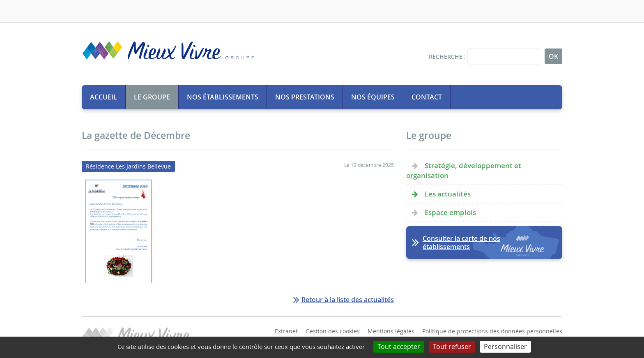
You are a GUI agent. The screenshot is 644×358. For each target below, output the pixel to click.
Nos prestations (305, 97)
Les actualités (448, 194)
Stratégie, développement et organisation (464, 170)
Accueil (103, 97)
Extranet (286, 331)
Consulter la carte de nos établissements (461, 243)
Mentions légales (391, 331)
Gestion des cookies (333, 331)
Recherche (446, 57)
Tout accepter (399, 346)
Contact (427, 97)
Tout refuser (452, 346)
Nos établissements (223, 97)
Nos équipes (373, 97)
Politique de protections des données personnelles (492, 331)
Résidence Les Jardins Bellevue (128, 166)
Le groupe (152, 97)
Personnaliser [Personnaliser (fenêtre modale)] (505, 346)
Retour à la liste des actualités (348, 300)
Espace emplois (450, 212)
